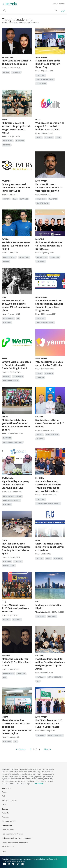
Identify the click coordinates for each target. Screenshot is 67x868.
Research (5, 817)
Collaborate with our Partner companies (17, 838)
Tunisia (5, 239)
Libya (38, 540)
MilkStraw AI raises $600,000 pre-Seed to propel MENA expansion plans (16, 305)
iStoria (40, 435)
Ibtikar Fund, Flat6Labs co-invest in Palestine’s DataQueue (49, 246)
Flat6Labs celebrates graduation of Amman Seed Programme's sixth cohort (16, 425)
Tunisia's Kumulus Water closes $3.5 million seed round (16, 246)
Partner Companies (9, 800)
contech (18, 562)
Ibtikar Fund (42, 257)
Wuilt (39, 138)
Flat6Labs (16, 72)
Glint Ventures (43, 203)
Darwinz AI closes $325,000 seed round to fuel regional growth (49, 188)
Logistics (40, 378)
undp (48, 558)
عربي (63, 11)
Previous (22, 749)
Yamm (39, 373)
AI (18, 318)
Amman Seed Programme (13, 442)
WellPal (6, 377)
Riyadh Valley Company (12, 496)
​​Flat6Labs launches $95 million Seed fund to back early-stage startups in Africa (50, 664)
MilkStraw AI (8, 318)
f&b (5, 678)
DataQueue (55, 257)
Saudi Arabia (8, 57)
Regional (40, 417)
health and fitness (11, 381)
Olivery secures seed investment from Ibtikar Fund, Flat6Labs (16, 188)
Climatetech (24, 257)
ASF (38, 681)
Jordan (5, 417)
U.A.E (4, 297)
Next (46, 749)
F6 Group (7, 145)
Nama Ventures (52, 435)
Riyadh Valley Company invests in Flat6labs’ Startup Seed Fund (15, 485)
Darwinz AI (41, 199)
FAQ (3, 796)
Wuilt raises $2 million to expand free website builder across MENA (50, 126)
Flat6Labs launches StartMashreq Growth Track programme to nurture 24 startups (48, 486)
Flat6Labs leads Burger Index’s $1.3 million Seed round (16, 662)
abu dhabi (52, 616)
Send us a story (8, 830)
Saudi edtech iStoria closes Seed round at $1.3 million (50, 423)
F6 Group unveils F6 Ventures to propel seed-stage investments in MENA (16, 128)
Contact (62, 4)
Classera (40, 439)
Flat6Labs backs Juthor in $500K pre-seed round (17, 62)
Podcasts (5, 813)
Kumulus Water (9, 257)
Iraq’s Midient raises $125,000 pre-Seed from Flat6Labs (15, 608)
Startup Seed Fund (55, 735)
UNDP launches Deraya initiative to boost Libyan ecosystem (50, 547)
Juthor (6, 72)
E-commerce (18, 377)
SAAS (58, 138)
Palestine (6, 181)
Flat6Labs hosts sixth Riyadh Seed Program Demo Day (48, 64)
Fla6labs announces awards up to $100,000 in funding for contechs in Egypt (16, 548)
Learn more (39, 783)
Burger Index (8, 674)
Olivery (6, 199)
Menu (57, 10)
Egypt (4, 120)
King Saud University (11, 500)
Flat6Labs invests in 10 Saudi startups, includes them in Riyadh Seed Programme (49, 305)
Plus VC (6, 261)
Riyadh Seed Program (45, 80)
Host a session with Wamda (12, 834)
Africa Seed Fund (55, 677)
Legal (4, 804)
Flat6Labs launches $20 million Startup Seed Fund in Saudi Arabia (49, 724)
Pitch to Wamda (8, 846)
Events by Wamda (9, 821)
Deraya (40, 558)
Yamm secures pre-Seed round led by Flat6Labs (49, 363)
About (55, 4)
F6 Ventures (41, 84)
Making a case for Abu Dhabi (48, 607)
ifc (16, 742)
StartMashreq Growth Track (48, 503)
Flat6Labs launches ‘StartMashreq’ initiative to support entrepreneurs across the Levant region (17, 727)
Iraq (4, 602)
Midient (6, 620)
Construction (9, 566)
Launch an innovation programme (15, 842)
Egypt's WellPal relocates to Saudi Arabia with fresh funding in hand (16, 365)
